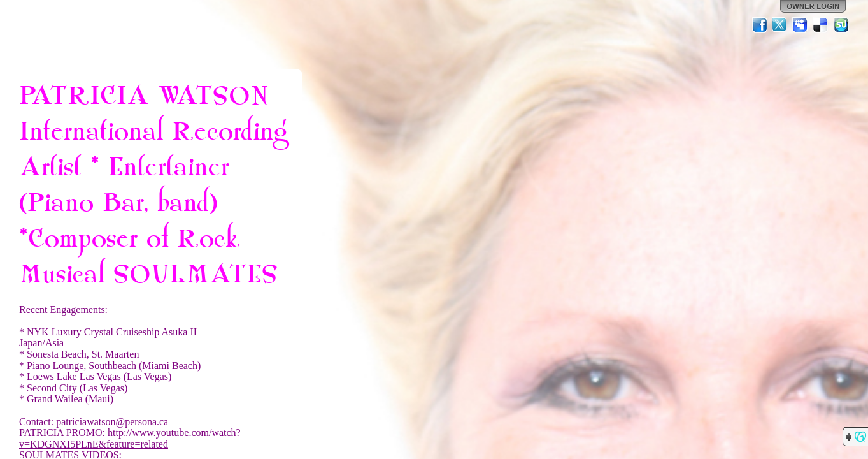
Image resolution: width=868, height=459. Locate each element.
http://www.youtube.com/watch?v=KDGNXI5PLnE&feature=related (130, 438)
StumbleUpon (841, 25)
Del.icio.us (821, 25)
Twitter (780, 25)
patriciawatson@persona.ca (112, 422)
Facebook (760, 25)
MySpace (800, 25)
